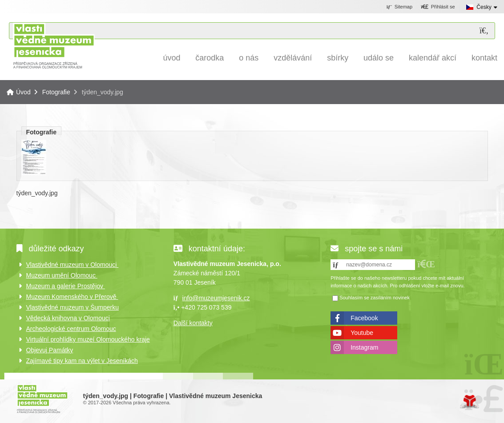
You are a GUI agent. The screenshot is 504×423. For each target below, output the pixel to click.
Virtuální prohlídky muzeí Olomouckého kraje (88, 339)
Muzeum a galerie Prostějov (66, 286)
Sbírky (338, 58)
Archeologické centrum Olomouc (71, 329)
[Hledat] (484, 31)
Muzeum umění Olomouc (62, 275)
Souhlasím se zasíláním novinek (375, 298)
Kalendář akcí (433, 58)
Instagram (364, 347)
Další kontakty (193, 323)
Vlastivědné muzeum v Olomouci (73, 265)
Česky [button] (484, 7)
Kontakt (484, 58)
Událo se (379, 58)
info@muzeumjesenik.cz (216, 298)
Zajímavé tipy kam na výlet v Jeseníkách (82, 361)
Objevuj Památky (50, 350)
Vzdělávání (293, 58)
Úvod (54, 46)
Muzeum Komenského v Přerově (72, 297)
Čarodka (210, 58)
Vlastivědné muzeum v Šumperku (73, 307)
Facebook (364, 318)
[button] (438, 7)
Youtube (362, 333)
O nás (249, 58)
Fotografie (56, 92)
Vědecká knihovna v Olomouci (68, 318)
